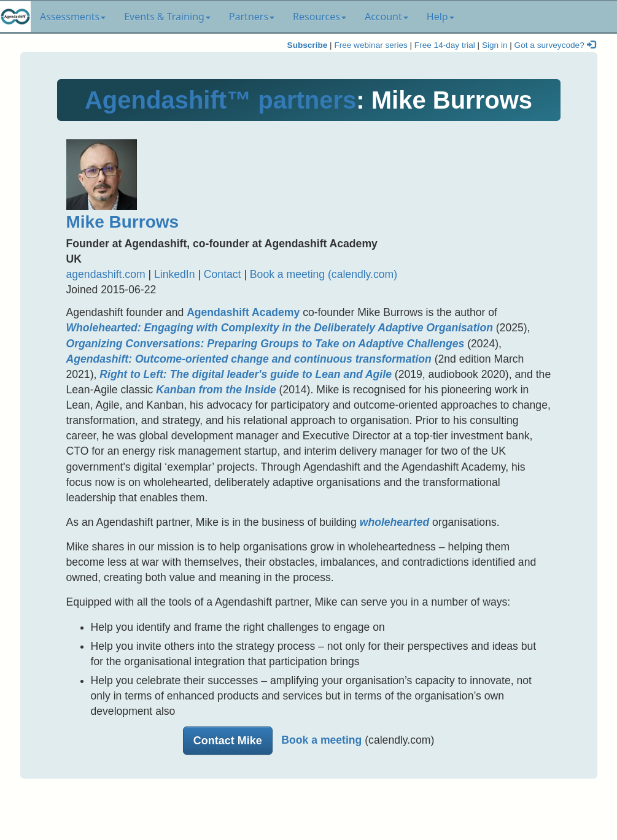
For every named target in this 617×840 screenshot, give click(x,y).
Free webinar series (371, 45)
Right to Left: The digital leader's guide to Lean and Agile (246, 374)
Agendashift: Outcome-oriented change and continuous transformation (249, 359)
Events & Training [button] (167, 17)
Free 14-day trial (445, 45)
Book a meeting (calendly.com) (324, 274)
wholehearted (394, 522)
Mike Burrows (123, 222)
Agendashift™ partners (220, 100)
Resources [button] (320, 17)
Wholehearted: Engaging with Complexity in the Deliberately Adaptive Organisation (280, 328)
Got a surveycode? (555, 45)
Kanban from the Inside (216, 390)
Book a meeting (321, 740)
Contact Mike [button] (228, 741)
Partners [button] (252, 17)
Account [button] (386, 17)
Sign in (495, 45)
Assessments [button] (73, 17)
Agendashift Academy (243, 312)
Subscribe (308, 45)
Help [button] (440, 17)
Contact (223, 274)
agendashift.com (106, 274)
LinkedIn (175, 274)
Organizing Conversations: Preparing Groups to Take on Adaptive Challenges (266, 344)
